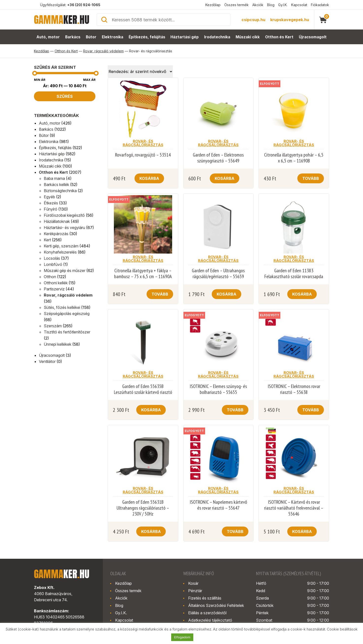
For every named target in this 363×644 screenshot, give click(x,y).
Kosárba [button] (149, 178)
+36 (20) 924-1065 (84, 5)
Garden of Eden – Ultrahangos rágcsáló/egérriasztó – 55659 (218, 273)
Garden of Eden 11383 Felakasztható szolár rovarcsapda (294, 273)
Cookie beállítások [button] (342, 629)
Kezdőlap (213, 5)
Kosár (193, 583)
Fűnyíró (51, 209)
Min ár (40, 80)
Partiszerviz (54, 289)
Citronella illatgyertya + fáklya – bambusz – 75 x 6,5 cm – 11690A (143, 273)
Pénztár (195, 591)
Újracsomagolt (313, 37)
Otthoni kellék (56, 283)
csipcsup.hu (253, 20)
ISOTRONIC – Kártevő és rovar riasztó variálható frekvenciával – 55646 (294, 508)
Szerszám (53, 326)
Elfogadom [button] (182, 637)
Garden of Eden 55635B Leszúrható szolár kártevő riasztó (143, 389)
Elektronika (113, 37)
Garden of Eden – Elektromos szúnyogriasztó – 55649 (218, 158)
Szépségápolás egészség (67, 314)
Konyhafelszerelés (60, 252)
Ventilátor (47, 361)
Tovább (311, 178)
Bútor (91, 37)
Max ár (89, 80)
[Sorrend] (140, 72)
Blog (271, 5)
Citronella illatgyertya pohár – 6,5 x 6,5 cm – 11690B (294, 158)
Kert (47, 240)
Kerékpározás (56, 234)
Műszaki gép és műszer (65, 271)
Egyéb (49, 197)
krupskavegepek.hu (290, 20)
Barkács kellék (56, 185)
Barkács (73, 37)
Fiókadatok (320, 5)
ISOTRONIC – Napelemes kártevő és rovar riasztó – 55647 (218, 505)
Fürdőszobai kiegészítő (64, 215)
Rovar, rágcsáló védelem (103, 51)
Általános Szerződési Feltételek (216, 605)
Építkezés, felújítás (147, 37)
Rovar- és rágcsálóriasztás (143, 143)
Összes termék (236, 5)
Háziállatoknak (57, 221)
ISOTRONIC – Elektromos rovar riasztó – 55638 (294, 389)
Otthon (50, 277)
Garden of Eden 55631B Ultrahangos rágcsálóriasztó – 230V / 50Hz (143, 508)
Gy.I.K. (283, 5)
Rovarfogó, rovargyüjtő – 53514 (143, 155)
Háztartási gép (185, 37)
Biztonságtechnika (60, 191)
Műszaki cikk (248, 37)
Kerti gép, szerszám (61, 246)
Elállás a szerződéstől (207, 613)
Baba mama (54, 178)
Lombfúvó (53, 264)
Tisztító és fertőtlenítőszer (67, 332)
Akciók (258, 5)
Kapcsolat (299, 5)
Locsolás (52, 258)
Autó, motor (48, 37)
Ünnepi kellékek (58, 344)
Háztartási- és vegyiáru (64, 228)
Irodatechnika (217, 37)
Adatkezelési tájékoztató (210, 620)
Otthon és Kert (280, 37)
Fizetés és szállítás (205, 598)
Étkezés (51, 203)
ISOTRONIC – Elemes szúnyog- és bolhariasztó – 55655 (218, 389)
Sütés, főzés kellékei (62, 307)
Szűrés (65, 96)
